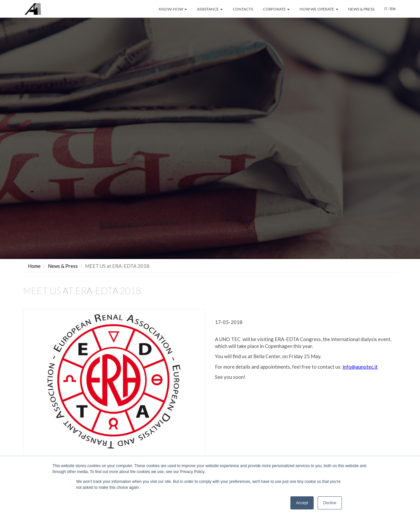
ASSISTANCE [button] (210, 9)
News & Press (63, 266)
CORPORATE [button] (276, 9)
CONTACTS (243, 9)
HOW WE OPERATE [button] (319, 9)
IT (386, 9)
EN (393, 9)
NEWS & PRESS (361, 9)
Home (34, 266)
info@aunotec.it (360, 367)
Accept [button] (302, 503)
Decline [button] (330, 503)
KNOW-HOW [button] (173, 9)
